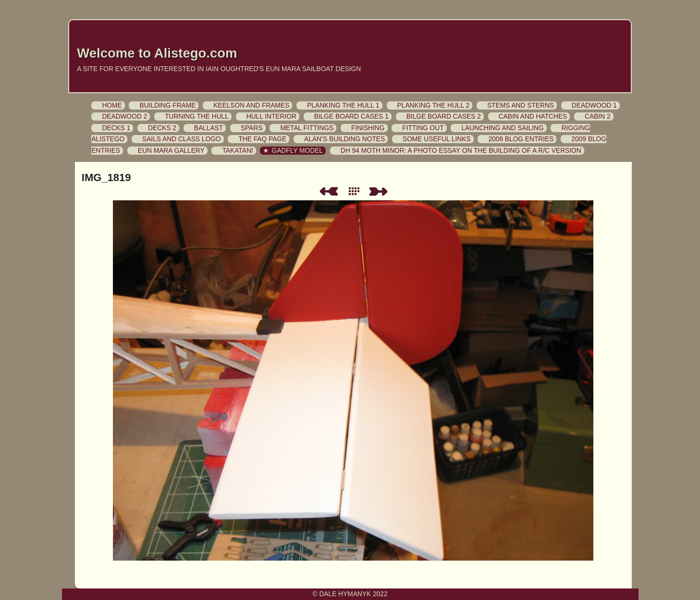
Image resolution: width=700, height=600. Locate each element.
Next (380, 191)
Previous (329, 191)
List (356, 191)
